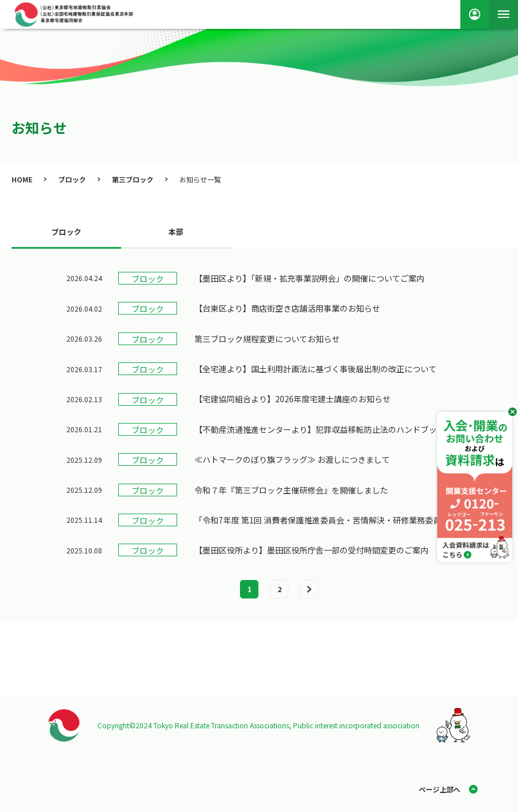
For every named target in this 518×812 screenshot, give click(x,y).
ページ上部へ (440, 789)
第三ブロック (133, 179)
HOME (22, 179)
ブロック (72, 179)
